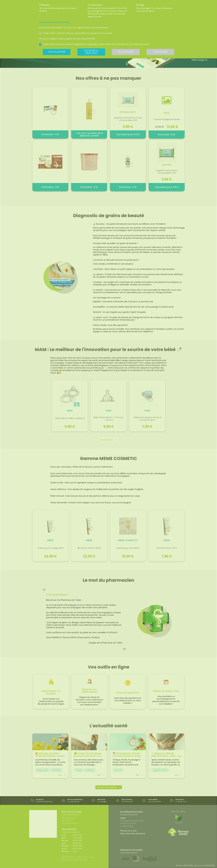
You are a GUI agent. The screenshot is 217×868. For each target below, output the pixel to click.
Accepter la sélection (91, 52)
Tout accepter (57, 52)
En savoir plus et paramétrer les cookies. (57, 22)
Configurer (160, 52)
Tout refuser (126, 52)
